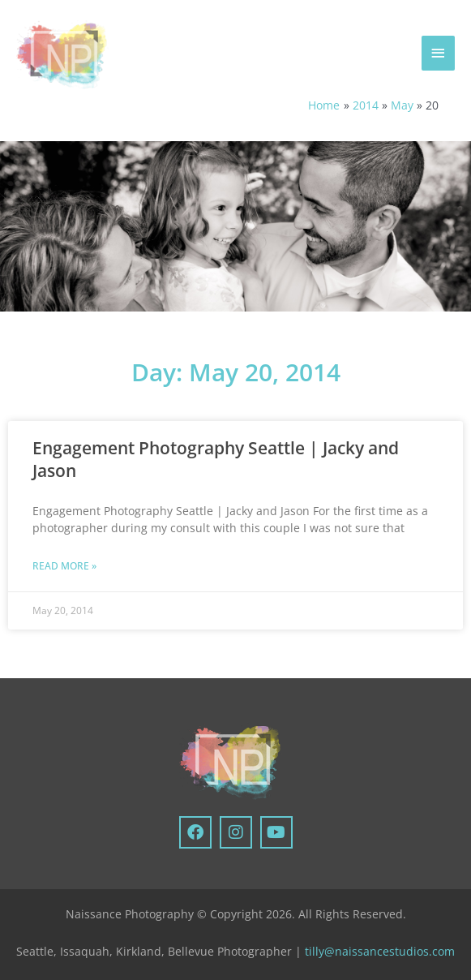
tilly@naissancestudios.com (380, 951)
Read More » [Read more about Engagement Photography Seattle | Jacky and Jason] (64, 566)
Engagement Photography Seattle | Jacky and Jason (216, 459)
